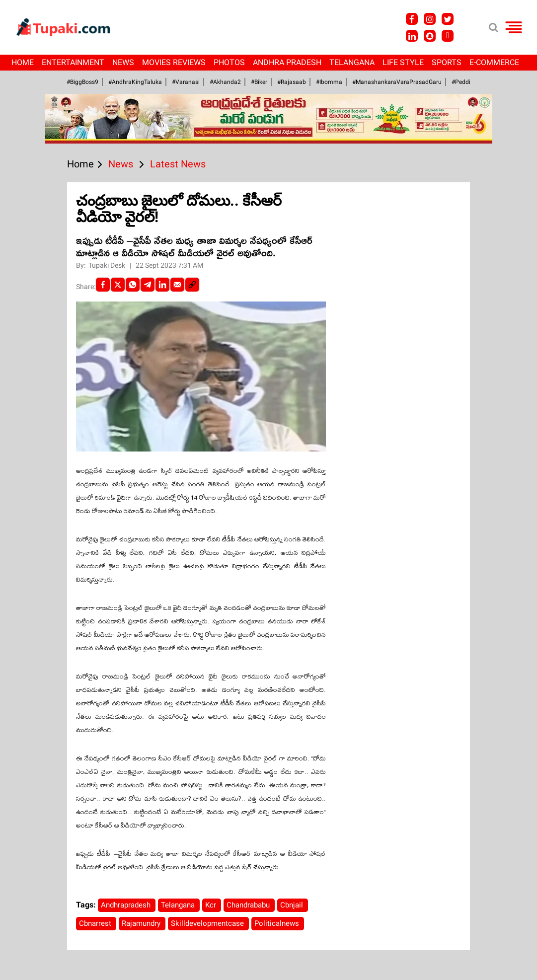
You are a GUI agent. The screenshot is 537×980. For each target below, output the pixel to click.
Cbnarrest (96, 923)
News (123, 62)
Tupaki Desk (108, 265)
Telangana (352, 62)
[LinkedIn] (162, 285)
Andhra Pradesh (287, 62)
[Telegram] (148, 285)
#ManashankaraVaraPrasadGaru (397, 82)
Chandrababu (249, 905)
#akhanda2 (225, 82)
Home (23, 62)
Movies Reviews (174, 62)
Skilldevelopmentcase (208, 923)
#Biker (259, 82)
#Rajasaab (292, 82)
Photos (229, 62)
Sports (447, 62)
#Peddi (461, 82)
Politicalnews (278, 923)
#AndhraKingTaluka (135, 82)
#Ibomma (329, 82)
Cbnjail (293, 905)
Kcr (212, 905)
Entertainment (73, 62)
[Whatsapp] (133, 285)
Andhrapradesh (127, 905)
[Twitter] (118, 285)
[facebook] (103, 285)
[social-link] (192, 285)
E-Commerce (494, 62)
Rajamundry (142, 923)
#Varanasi (186, 82)
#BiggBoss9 (82, 82)
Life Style (403, 62)
